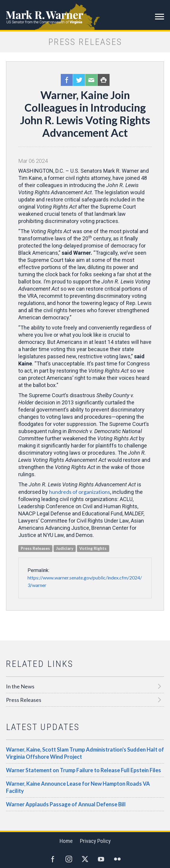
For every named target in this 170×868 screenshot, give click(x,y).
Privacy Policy (95, 841)
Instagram (69, 859)
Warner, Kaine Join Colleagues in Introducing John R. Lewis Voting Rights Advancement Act (85, 114)
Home (66, 841)
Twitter (79, 80)
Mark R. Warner (85, 15)
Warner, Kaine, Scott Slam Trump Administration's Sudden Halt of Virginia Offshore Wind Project (85, 753)
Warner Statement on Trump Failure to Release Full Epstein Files (84, 770)
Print (104, 80)
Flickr (117, 859)
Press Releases (24, 700)
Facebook (67, 80)
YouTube (101, 859)
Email (91, 80)
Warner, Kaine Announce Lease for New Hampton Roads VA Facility (78, 787)
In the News (20, 686)
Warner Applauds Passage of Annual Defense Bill (66, 804)
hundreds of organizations (80, 492)
